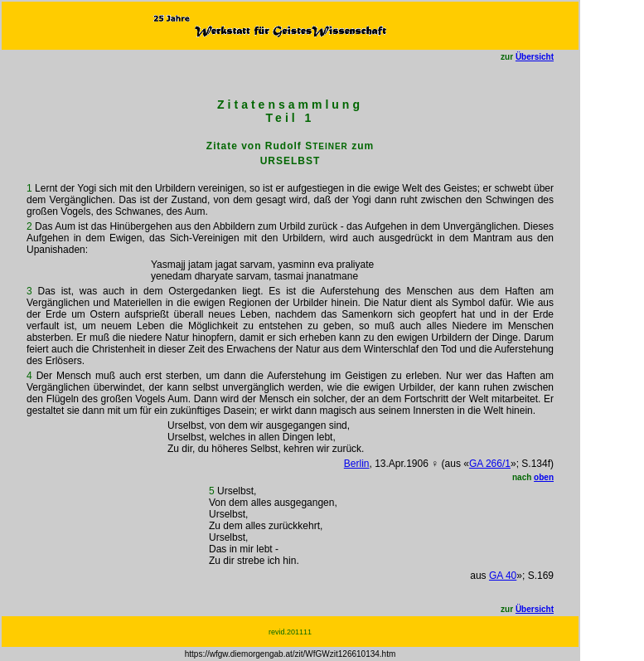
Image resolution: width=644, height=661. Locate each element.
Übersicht (535, 57)
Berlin (357, 464)
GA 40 (503, 576)
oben (544, 477)
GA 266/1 (490, 464)
